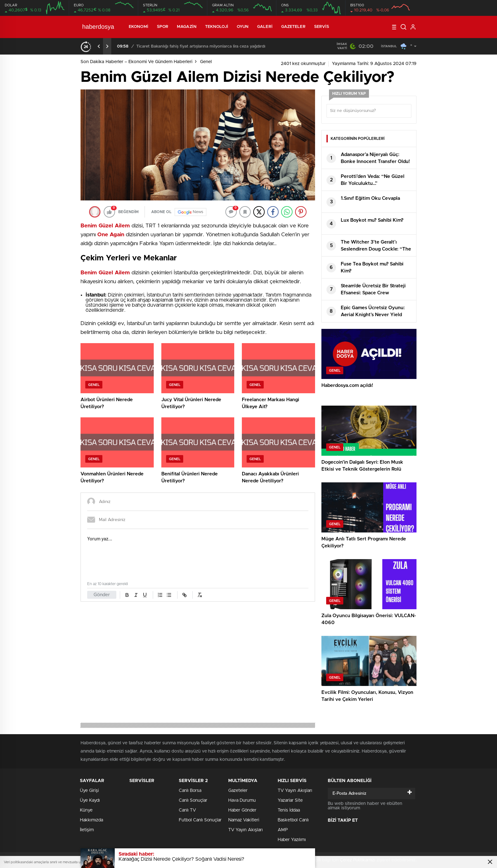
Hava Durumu (242, 800)
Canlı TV (187, 810)
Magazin (187, 27)
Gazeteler (293, 27)
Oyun (243, 27)
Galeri (265, 27)
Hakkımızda (91, 820)
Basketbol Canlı (293, 820)
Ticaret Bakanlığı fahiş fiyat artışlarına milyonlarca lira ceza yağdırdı (201, 46)
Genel (206, 62)
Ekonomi (139, 27)
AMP (283, 830)
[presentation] (99, 46)
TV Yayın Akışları (245, 830)
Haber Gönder (242, 810)
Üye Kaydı (90, 800)
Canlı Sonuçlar (193, 800)
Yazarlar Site (290, 800)
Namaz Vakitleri (244, 820)
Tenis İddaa (289, 810)
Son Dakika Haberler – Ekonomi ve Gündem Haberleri (136, 62)
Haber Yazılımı (292, 840)
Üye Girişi (89, 791)
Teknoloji (217, 27)
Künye (86, 810)
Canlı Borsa (190, 791)
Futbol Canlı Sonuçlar (200, 820)
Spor (163, 27)
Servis (322, 27)
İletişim (87, 830)
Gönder (102, 595)
